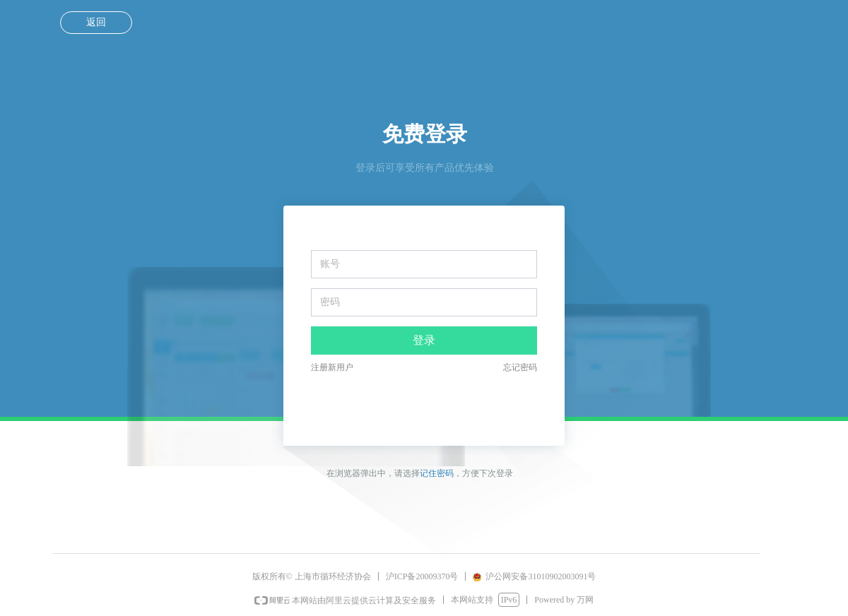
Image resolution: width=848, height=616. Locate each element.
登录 (424, 340)
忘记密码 (520, 367)
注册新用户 (332, 367)
